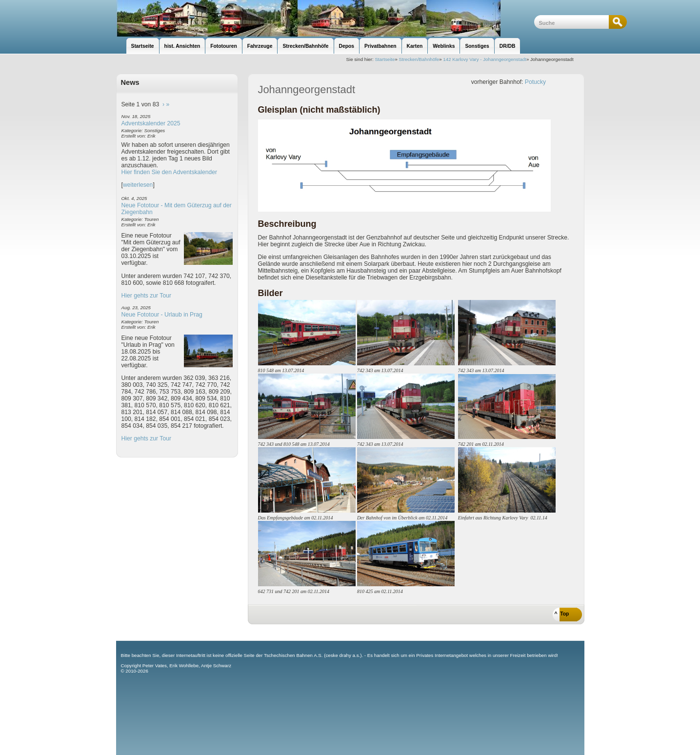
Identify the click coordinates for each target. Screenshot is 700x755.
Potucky (535, 82)
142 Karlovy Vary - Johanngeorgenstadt (485, 59)
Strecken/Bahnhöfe (419, 59)
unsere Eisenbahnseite (325, 18)
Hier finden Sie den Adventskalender (170, 172)
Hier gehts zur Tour (146, 296)
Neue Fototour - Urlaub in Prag (162, 315)
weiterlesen (138, 185)
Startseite (385, 59)
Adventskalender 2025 (151, 123)
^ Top (562, 614)
